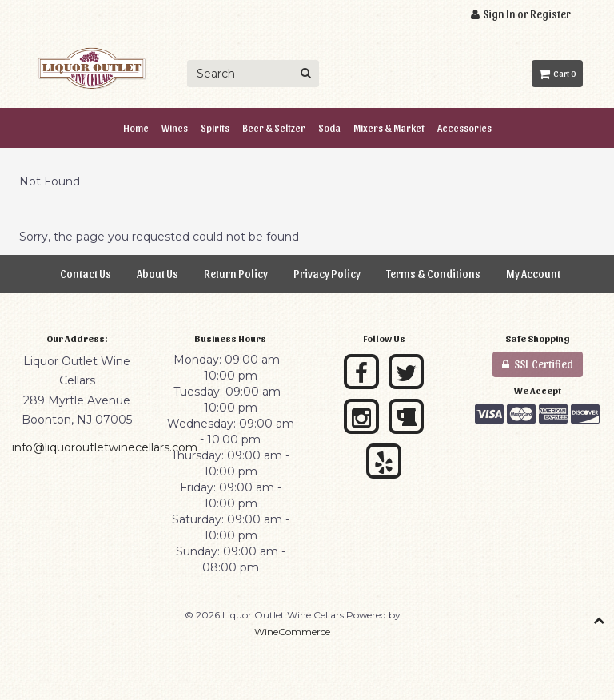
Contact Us (86, 274)
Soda (329, 127)
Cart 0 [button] (557, 73)
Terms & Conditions (433, 274)
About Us (157, 274)
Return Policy (236, 274)
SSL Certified (538, 364)
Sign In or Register (521, 14)
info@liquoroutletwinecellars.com (105, 447)
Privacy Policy (327, 274)
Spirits (215, 127)
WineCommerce (292, 632)
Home (136, 127)
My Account (533, 274)
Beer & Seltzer (274, 127)
